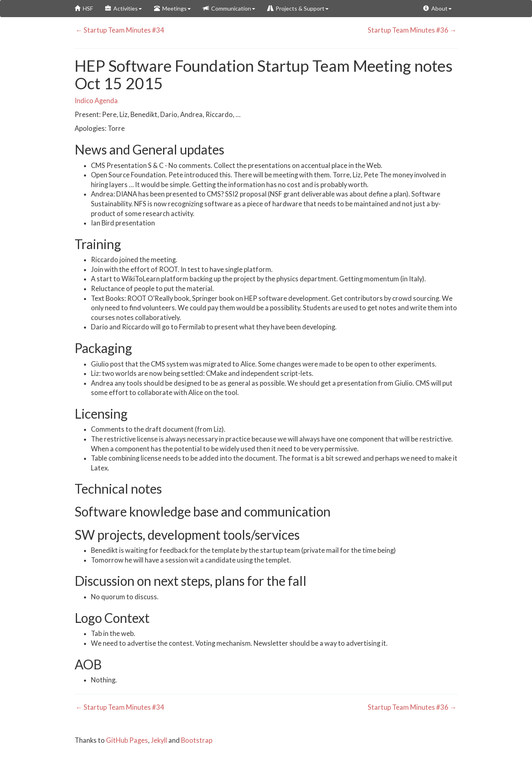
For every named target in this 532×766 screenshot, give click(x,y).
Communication (229, 8)
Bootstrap (197, 740)
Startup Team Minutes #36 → (413, 30)
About (437, 8)
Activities (124, 8)
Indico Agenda (96, 101)
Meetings (172, 8)
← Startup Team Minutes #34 (120, 30)
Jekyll (159, 740)
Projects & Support (298, 8)
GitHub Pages (127, 740)
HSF (84, 8)
